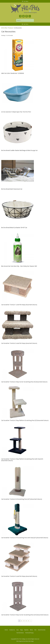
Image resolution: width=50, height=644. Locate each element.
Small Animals (42, 630)
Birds (31, 630)
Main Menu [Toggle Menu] (25, 24)
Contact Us (12, 630)
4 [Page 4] (26, 621)
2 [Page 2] (22, 621)
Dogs (21, 630)
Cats (18, 630)
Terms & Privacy (29, 633)
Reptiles (26, 630)
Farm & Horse (20, 633)
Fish (35, 630)
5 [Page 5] (28, 621)
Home (6, 630)
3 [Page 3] (24, 621)
